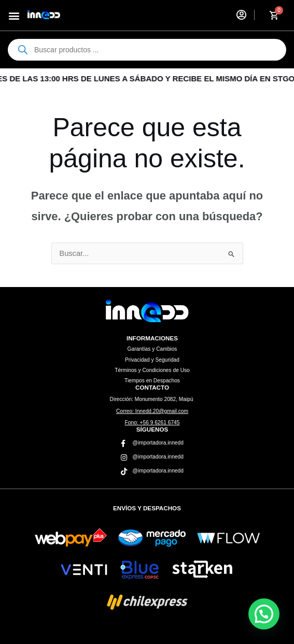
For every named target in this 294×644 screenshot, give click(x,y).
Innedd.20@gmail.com (152, 411)
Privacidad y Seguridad (152, 360)
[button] (14, 15)
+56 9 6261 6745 (152, 423)
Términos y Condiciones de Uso (152, 370)
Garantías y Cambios (152, 349)
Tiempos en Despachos (152, 381)
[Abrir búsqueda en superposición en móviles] (147, 50)
